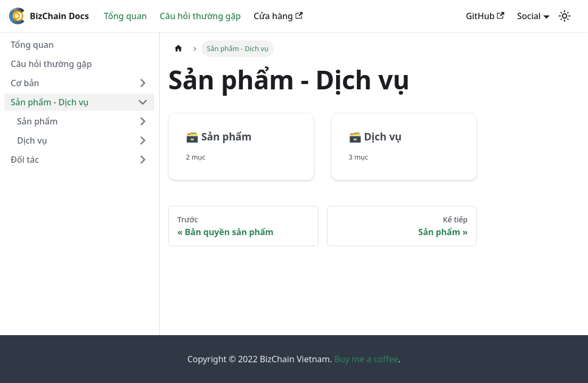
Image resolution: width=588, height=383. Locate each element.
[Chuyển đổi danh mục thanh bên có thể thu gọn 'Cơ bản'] (143, 83)
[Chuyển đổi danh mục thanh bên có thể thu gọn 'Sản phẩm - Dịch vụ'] (143, 102)
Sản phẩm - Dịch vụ (50, 102)
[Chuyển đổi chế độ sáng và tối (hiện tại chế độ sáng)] (565, 16)
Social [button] (529, 16)
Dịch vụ (32, 140)
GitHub (485, 16)
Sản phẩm (37, 121)
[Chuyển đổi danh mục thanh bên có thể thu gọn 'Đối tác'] (143, 160)
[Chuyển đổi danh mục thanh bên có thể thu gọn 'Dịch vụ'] (143, 140)
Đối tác (25, 160)
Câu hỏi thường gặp (200, 16)
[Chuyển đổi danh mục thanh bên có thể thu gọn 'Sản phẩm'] (143, 121)
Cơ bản (25, 83)
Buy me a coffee (366, 359)
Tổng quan (125, 16)
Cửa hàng (278, 16)
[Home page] (178, 49)
